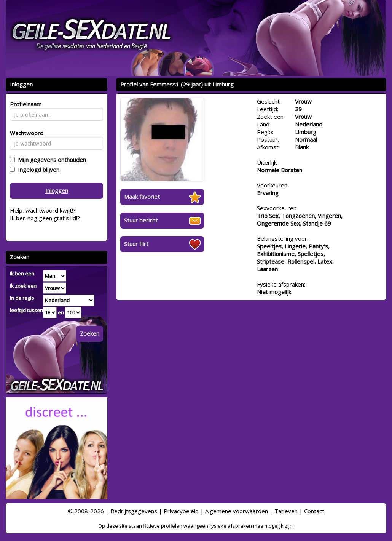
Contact (314, 511)
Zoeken (90, 333)
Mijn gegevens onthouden (50, 160)
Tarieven (286, 511)
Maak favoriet (142, 197)
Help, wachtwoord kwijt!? (43, 210)
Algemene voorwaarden (237, 511)
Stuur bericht (141, 220)
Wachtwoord (25, 133)
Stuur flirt (136, 244)
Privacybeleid (181, 511)
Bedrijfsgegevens (134, 511)
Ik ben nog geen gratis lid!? (45, 218)
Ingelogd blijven (37, 170)
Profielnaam (25, 104)
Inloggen (57, 190)
